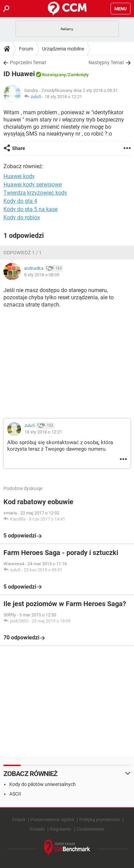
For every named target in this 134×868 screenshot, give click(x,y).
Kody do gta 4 (20, 201)
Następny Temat (106, 62)
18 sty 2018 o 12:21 (63, 97)
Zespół (18, 819)
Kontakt (37, 829)
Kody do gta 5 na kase (30, 209)
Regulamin (61, 829)
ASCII (15, 794)
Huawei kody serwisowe (33, 184)
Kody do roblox (22, 217)
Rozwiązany (54, 75)
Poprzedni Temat (28, 62)
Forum (26, 49)
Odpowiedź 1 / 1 (23, 253)
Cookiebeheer (90, 829)
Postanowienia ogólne (52, 819)
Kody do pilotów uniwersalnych (43, 784)
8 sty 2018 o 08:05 (42, 275)
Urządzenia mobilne (63, 49)
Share (19, 148)
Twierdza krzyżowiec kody (35, 193)
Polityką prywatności (100, 819)
